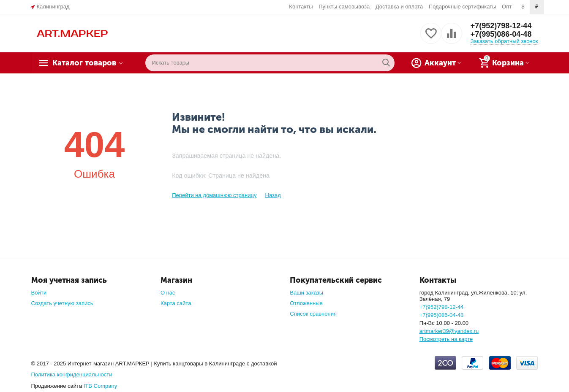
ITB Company (101, 386)
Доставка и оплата (399, 7)
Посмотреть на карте (446, 339)
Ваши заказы (306, 293)
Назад (273, 195)
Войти (39, 293)
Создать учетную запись (62, 303)
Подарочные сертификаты (463, 7)
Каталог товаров (84, 63)
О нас (168, 293)
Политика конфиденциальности (72, 374)
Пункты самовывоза (344, 7)
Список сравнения (313, 314)
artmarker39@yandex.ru (449, 331)
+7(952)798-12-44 (501, 26)
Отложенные (306, 303)
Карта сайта (176, 303)
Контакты (301, 7)
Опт (507, 7)
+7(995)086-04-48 (501, 34)
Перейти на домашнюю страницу (214, 195)
